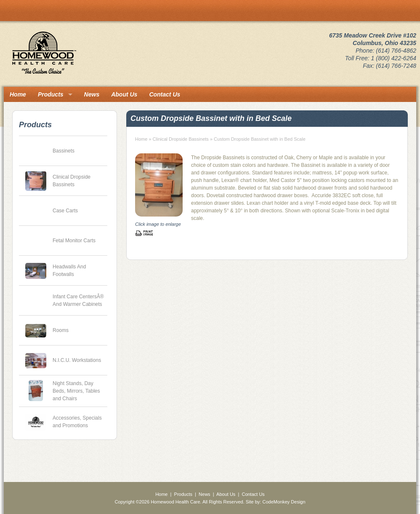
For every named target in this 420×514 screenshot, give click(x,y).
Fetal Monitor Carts (74, 241)
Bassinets (64, 151)
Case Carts (65, 211)
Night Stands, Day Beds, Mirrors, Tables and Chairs (76, 391)
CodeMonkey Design (284, 502)
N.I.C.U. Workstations (77, 360)
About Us (124, 94)
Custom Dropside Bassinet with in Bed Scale (260, 139)
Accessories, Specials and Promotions (77, 422)
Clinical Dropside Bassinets (72, 181)
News (92, 94)
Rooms (61, 330)
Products (51, 94)
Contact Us (165, 94)
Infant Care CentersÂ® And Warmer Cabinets (78, 300)
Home (18, 94)
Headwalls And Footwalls (69, 270)
